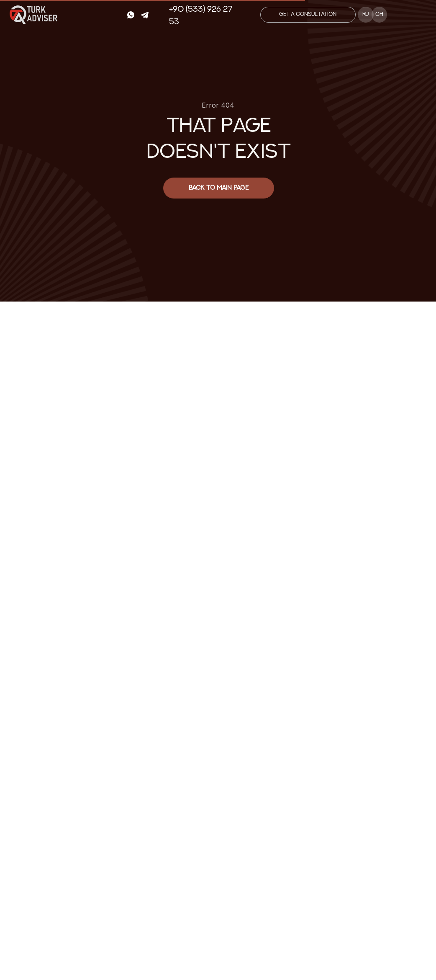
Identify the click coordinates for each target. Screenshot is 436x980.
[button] (308, 15)
